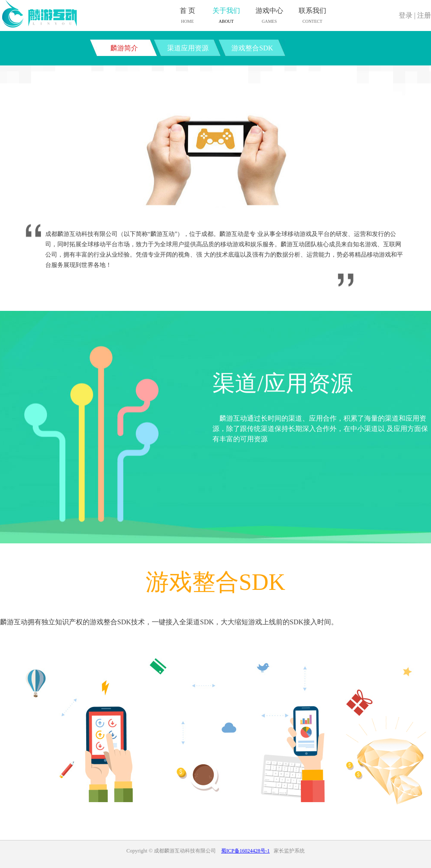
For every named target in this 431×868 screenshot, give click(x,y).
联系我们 (312, 16)
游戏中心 (269, 16)
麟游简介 (124, 48)
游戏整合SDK (252, 48)
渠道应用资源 (188, 48)
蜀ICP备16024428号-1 (245, 851)
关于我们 (226, 16)
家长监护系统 (289, 851)
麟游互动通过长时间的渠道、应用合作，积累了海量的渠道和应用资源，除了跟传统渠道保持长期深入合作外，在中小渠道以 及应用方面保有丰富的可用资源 (320, 429)
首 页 (187, 16)
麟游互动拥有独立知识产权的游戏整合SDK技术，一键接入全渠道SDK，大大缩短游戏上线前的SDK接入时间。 (169, 622)
